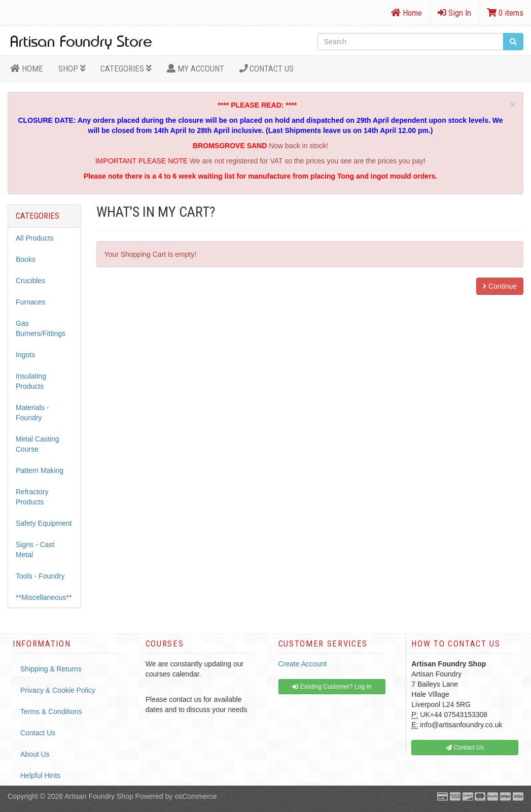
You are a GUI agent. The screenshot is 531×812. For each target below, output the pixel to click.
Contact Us (267, 69)
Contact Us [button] (465, 748)
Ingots (25, 355)
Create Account (303, 664)
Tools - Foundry (40, 576)
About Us (35, 754)
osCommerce (196, 796)
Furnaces (30, 302)
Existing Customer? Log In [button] (332, 687)
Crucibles (30, 281)
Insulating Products (31, 381)
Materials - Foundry (32, 413)
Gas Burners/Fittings (41, 328)
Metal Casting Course (38, 444)
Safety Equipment (44, 523)
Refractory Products (32, 497)
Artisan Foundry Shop (99, 796)
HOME (27, 69)
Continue (500, 286)
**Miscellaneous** (44, 597)
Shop (72, 69)
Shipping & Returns (51, 669)
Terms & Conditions (51, 712)
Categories (126, 69)
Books (26, 259)
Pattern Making (40, 470)
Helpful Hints (40, 775)
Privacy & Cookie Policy (58, 690)
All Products (35, 238)
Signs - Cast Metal (35, 550)
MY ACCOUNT (196, 69)
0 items (505, 13)
